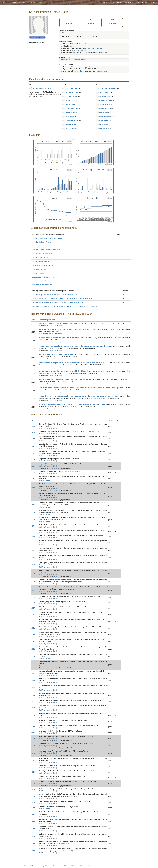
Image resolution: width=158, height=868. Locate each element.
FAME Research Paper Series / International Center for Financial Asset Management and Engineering (65, 306)
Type (111, 421)
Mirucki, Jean (70, 104)
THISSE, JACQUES (106, 100)
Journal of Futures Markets (41, 258)
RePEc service (34, 866)
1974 (33, 688)
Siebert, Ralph (71, 124)
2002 (33, 582)
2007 (33, 777)
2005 (33, 753)
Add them (80, 71)
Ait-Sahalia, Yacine (105, 108)
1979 (33, 526)
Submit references (142, 3)
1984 (33, 472)
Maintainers (129, 3)
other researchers (80, 50)
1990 (33, 520)
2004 (33, 597)
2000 (33, 565)
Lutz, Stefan (70, 116)
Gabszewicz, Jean (105, 116)
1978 (33, 558)
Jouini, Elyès (70, 100)
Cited (117, 421)
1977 (33, 550)
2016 (33, 844)
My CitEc (106, 3)
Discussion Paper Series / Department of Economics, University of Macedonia (57, 302)
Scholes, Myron (104, 128)
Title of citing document (48, 320)
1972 (33, 673)
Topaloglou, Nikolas (73, 108)
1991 (33, 531)
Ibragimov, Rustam (72, 92)
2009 (33, 738)
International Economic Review (42, 285)
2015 (33, 642)
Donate (120, 3)
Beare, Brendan (71, 88)
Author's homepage (78, 60)
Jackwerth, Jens (105, 96)
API (113, 3)
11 (83, 52)
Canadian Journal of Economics (42, 265)
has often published (95, 48)
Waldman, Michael (72, 120)
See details (83, 44)
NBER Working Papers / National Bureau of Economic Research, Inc (54, 295)
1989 (33, 505)
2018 (33, 829)
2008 (33, 497)
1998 (33, 715)
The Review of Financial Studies (42, 254)
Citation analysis (51, 428)
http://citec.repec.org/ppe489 (81, 67)
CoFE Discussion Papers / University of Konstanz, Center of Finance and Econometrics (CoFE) (63, 299)
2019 (33, 808)
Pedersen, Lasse (72, 96)
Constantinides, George (41, 88)
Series (40, 3)
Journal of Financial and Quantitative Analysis (47, 238)
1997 (33, 622)
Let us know (103, 71)
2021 (33, 453)
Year (34, 320)
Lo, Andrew (103, 124)
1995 (33, 803)
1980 (33, 432)
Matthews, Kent (71, 112)
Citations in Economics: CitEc (14, 3)
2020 (33, 460)
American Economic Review (41, 281)
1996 (33, 656)
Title (41, 421)
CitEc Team (92, 866)
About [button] (154, 3)
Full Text (42, 428)
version (56, 468)
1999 (33, 573)
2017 (33, 446)
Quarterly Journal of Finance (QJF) (43, 277)
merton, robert (104, 92)
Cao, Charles (104, 112)
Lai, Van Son (70, 128)
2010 (33, 439)
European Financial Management (43, 246)
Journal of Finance (38, 273)
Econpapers (50, 325)
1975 (33, 537)
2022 (33, 708)
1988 (33, 790)
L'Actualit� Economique (40, 269)
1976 (33, 426)
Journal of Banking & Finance (41, 242)
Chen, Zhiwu (103, 120)
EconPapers (66, 60)
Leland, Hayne (104, 104)
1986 (33, 767)
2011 (33, 479)
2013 (33, 634)
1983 (33, 772)
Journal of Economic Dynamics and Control (46, 250)
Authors (32, 3)
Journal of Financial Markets (41, 261)
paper (61, 325)
